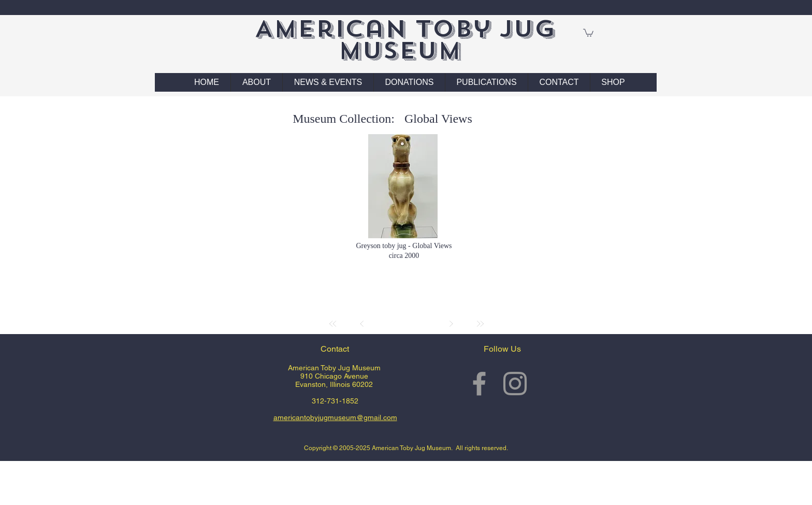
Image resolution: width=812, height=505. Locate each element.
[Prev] (362, 324)
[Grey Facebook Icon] (479, 384)
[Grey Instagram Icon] (515, 384)
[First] (333, 324)
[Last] (480, 324)
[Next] (451, 324)
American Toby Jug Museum (405, 40)
